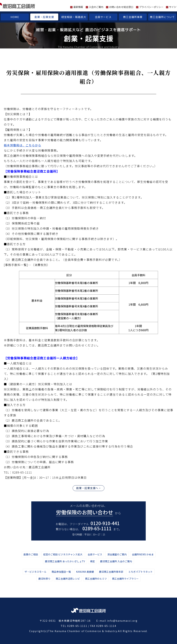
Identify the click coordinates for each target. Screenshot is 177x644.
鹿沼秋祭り (44, 579)
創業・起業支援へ (87, 488)
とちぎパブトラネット (141, 572)
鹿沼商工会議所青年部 (111, 572)
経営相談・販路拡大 (74, 17)
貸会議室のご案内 (117, 554)
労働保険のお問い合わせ (85, 512)
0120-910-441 (105, 523)
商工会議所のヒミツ (96, 579)
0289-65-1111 (97, 528)
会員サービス (103, 17)
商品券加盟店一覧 (61, 572)
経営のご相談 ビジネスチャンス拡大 (63, 554)
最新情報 (78, 7)
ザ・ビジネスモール (35, 572)
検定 (92, 561)
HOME (15, 17)
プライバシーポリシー (151, 7)
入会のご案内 (96, 7)
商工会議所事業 (133, 17)
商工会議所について (162, 17)
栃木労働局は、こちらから (22, 145)
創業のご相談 (31, 554)
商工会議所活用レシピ (68, 579)
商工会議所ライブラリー (125, 579)
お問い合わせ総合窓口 (121, 7)
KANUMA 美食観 (85, 572)
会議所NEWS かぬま (143, 554)
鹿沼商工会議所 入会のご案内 (116, 561)
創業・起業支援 (44, 17)
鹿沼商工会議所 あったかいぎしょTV (65, 561)
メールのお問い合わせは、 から (88, 510)
